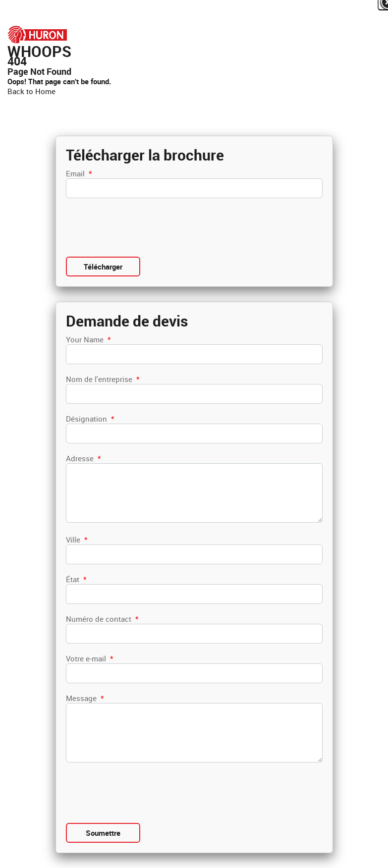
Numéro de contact (102, 619)
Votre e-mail (89, 658)
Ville (77, 540)
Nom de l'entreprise (103, 379)
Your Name (88, 339)
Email (79, 173)
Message (85, 698)
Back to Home (31, 91)
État (76, 579)
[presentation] (141, 227)
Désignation (90, 419)
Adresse (83, 458)
